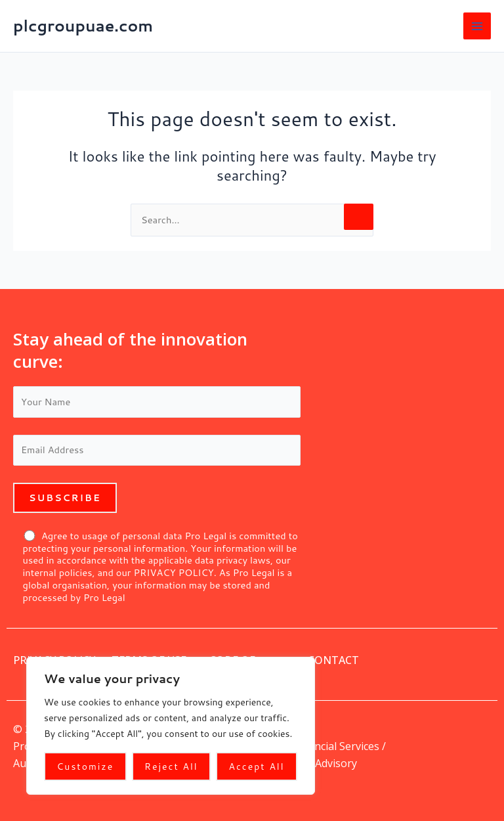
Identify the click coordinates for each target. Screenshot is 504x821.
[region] (171, 726)
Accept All (257, 766)
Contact (333, 660)
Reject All (171, 766)
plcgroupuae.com (83, 26)
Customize (85, 766)
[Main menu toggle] (477, 26)
